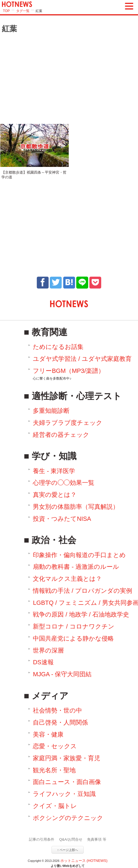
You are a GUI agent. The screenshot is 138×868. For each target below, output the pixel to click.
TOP (6, 11)
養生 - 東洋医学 (54, 471)
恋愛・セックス (55, 746)
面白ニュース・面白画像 (67, 782)
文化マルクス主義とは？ (67, 579)
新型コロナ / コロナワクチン (73, 626)
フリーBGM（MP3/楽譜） (69, 374)
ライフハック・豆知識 (64, 794)
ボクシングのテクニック (68, 818)
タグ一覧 (23, 11)
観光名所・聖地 (54, 770)
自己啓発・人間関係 (60, 722)
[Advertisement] (69, 79)
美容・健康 (48, 734)
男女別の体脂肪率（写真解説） (76, 507)
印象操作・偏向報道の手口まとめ (79, 555)
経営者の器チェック (61, 435)
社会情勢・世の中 (57, 710)
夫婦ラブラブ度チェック (68, 423)
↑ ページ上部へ (68, 850)
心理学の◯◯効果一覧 (64, 483)
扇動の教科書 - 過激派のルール (76, 567)
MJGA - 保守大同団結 (62, 674)
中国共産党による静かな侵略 (73, 638)
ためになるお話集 (58, 347)
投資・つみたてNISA (62, 519)
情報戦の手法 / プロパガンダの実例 (82, 591)
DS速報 (43, 662)
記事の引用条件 (42, 839)
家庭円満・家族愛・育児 (66, 758)
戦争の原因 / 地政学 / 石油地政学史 (81, 614)
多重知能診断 (51, 411)
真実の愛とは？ (55, 495)
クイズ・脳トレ (55, 806)
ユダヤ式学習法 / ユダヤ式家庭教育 (82, 359)
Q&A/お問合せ (71, 839)
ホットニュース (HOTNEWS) (84, 861)
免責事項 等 (97, 839)
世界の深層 (48, 650)
